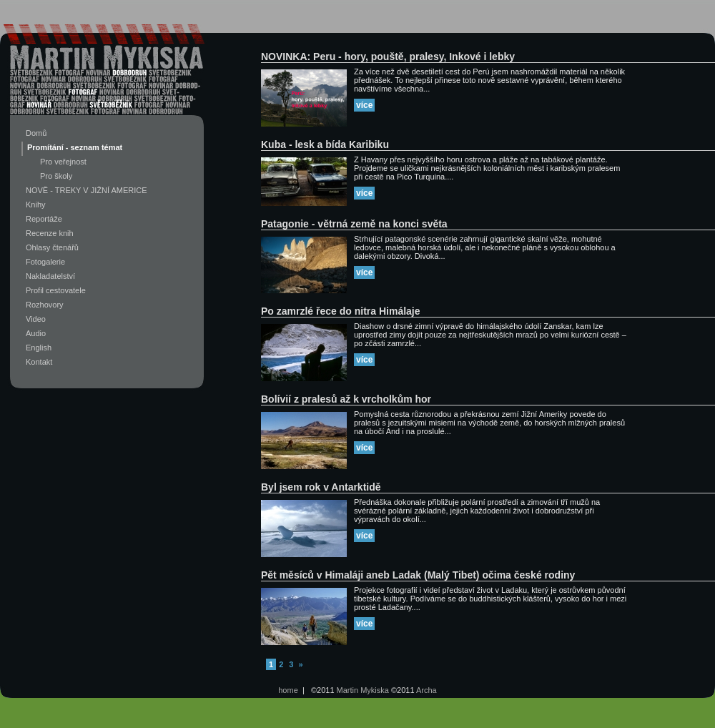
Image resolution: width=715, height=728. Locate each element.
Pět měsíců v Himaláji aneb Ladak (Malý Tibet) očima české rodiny (418, 575)
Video (36, 319)
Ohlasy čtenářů (52, 247)
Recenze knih (50, 233)
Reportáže (44, 219)
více (364, 105)
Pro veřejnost (63, 162)
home (288, 690)
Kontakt (39, 362)
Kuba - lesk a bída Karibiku (325, 144)
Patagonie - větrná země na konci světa (354, 224)
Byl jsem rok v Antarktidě (321, 487)
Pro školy (56, 176)
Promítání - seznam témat (75, 147)
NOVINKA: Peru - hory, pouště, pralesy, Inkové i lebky (388, 56)
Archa (426, 690)
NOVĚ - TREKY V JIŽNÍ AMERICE (87, 190)
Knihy (36, 205)
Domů (36, 133)
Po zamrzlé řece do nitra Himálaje (341, 311)
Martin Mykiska (363, 690)
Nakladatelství (50, 276)
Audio (36, 333)
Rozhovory (45, 305)
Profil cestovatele (56, 290)
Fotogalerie (45, 262)
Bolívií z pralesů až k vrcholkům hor (346, 399)
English (39, 348)
